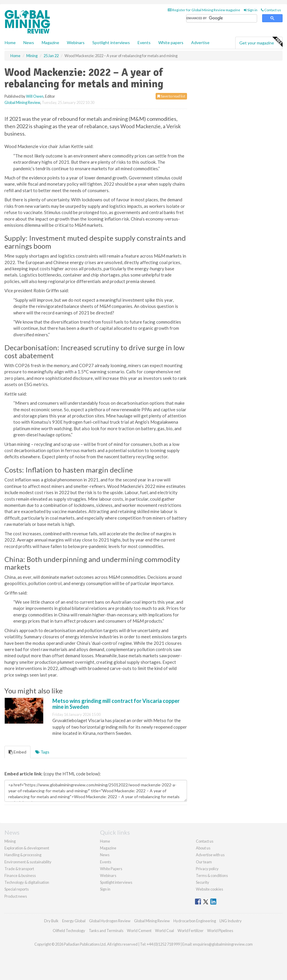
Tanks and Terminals (106, 931)
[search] (222, 19)
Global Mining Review (22, 102)
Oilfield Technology (69, 931)
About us (203, 848)
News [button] (29, 42)
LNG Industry (231, 921)
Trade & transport (19, 869)
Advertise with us (210, 855)
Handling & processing (23, 855)
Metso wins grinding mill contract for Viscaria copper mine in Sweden (116, 704)
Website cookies (209, 889)
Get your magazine (261, 42)
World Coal (165, 931)
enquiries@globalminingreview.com (223, 944)
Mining (10, 841)
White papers (171, 42)
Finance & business (20, 875)
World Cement (139, 931)
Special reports (17, 889)
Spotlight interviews (111, 42)
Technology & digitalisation (27, 882)
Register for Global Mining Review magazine (204, 10)
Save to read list (171, 96)
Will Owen (35, 96)
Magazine (50, 42)
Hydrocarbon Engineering (195, 921)
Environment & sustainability (28, 862)
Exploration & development (27, 848)
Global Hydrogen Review (110, 921)
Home (10, 42)
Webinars (76, 42)
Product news (16, 896)
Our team (204, 862)
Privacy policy (207, 869)
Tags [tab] (42, 752)
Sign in (251, 10)
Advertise (200, 42)
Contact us (271, 10)
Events (144, 42)
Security (203, 882)
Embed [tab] (17, 752)
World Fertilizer (191, 931)
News (105, 855)
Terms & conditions (212, 875)
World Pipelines (220, 931)
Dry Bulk (51, 921)
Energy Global (74, 921)
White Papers (111, 869)
